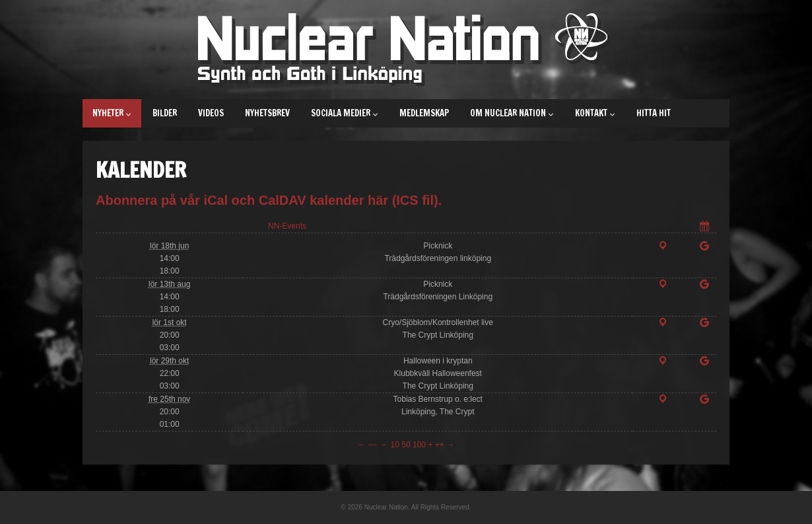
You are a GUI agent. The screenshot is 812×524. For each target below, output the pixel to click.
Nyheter (112, 113)
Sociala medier (345, 113)
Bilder (165, 113)
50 (406, 445)
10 (395, 445)
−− (372, 445)
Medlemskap (424, 113)
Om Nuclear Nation (512, 113)
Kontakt (595, 113)
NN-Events (287, 226)
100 (419, 445)
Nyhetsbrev (267, 113)
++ (440, 445)
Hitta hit (654, 113)
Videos (211, 113)
